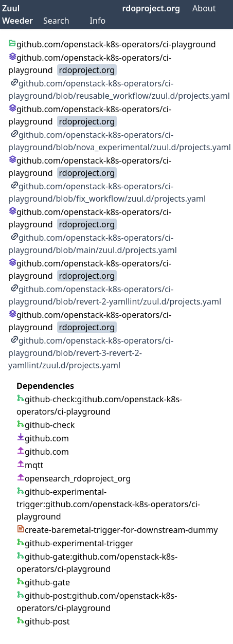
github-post (43, 621)
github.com (43, 438)
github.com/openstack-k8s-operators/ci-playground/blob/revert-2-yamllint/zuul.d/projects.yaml (115, 295)
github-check (46, 425)
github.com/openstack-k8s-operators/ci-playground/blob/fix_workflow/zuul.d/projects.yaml (107, 192)
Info (98, 21)
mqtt (30, 465)
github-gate (43, 582)
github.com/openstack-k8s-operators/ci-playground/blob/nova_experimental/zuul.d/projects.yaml (120, 141)
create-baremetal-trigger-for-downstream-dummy (117, 530)
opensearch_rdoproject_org (74, 478)
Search (56, 21)
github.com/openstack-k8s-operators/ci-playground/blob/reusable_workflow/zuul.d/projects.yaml (119, 90)
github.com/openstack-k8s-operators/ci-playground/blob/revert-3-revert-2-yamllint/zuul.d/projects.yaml (91, 353)
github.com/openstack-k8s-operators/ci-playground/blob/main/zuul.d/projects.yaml (93, 244)
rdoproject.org (151, 8)
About (204, 8)
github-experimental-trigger (75, 543)
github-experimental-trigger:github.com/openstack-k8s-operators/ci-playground (108, 504)
